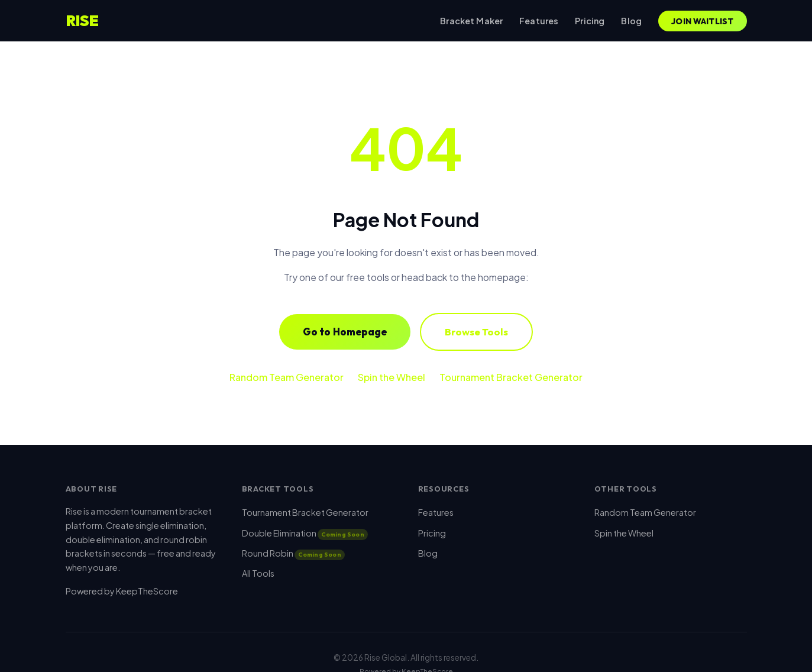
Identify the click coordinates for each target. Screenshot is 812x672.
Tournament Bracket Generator (511, 377)
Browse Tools (476, 332)
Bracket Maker (471, 21)
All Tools (258, 573)
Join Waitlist (702, 21)
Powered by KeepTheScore (122, 591)
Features (539, 21)
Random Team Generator (287, 377)
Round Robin (293, 553)
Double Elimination (305, 533)
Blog (631, 21)
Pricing (590, 21)
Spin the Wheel (392, 377)
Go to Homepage (345, 332)
